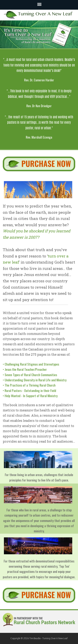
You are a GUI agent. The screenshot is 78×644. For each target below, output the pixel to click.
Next (73, 34)
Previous (5, 34)
